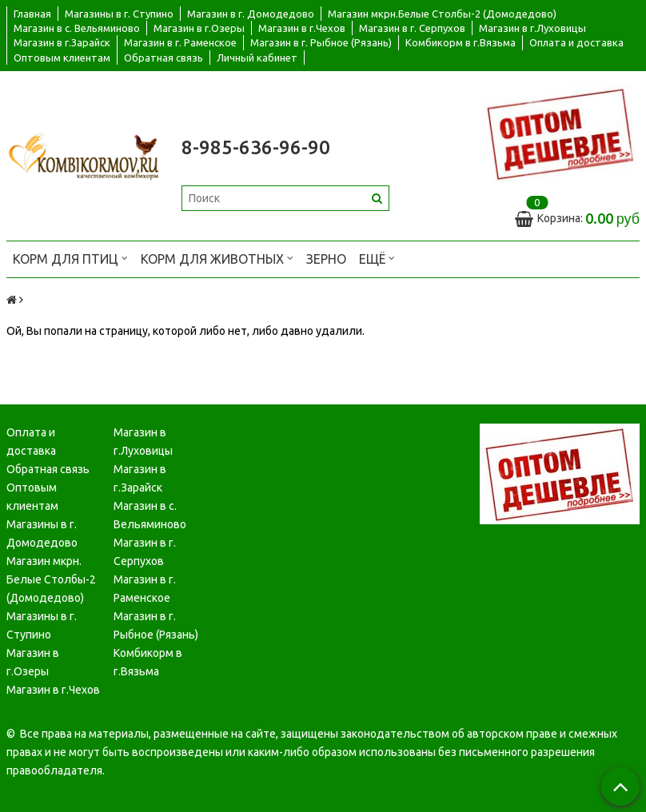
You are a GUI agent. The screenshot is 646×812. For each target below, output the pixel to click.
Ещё (377, 258)
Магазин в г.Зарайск (62, 42)
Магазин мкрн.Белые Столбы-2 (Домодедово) (442, 14)
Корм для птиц (70, 258)
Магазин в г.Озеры (199, 28)
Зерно (326, 259)
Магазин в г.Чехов (302, 28)
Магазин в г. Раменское (180, 42)
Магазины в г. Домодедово (42, 533)
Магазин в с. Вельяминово (77, 28)
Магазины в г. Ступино (119, 14)
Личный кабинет (257, 58)
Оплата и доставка (576, 42)
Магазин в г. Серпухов (412, 28)
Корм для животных (217, 258)
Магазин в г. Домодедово (251, 14)
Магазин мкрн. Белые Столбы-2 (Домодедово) (51, 579)
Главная (32, 14)
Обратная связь (163, 58)
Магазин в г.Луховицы (532, 28)
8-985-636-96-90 (256, 147)
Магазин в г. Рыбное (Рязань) (321, 42)
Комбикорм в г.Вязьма (461, 42)
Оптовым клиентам (62, 58)
